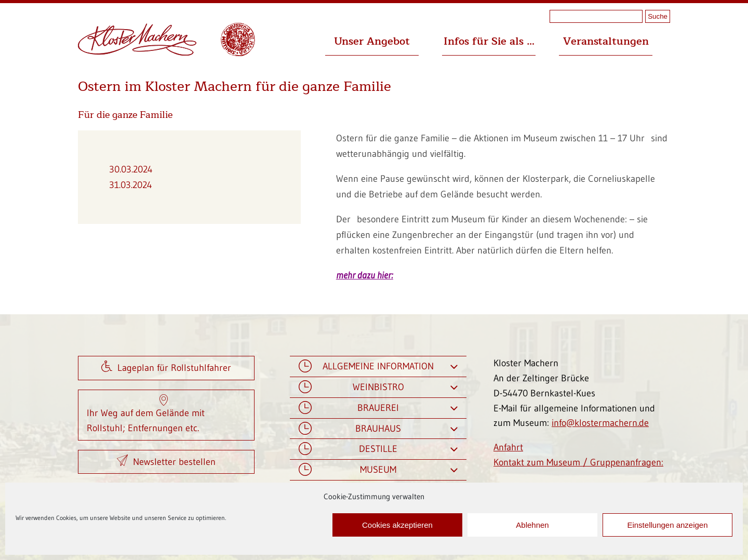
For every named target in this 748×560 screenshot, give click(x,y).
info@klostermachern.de (600, 423)
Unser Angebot (372, 41)
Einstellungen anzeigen (667, 525)
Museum (378, 470)
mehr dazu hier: (365, 275)
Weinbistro (378, 387)
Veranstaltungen (606, 41)
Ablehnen (532, 525)
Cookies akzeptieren (397, 525)
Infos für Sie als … (489, 41)
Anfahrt (508, 447)
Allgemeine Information (378, 366)
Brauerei (378, 408)
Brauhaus (378, 429)
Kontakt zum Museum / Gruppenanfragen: (578, 462)
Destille (378, 449)
